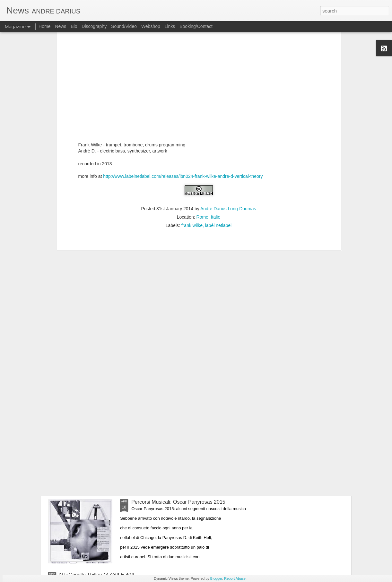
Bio (74, 26)
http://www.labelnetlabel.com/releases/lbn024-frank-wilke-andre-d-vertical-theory (183, 60)
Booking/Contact (196, 26)
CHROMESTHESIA (154, 356)
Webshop (151, 26)
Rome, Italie (209, 101)
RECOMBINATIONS (155, 429)
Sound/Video (124, 26)
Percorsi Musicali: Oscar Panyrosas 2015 (178, 502)
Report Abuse (235, 578)
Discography (94, 26)
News (61, 26)
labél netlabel (218, 109)
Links (170, 26)
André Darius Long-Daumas (228, 93)
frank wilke (192, 109)
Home (44, 26)
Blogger (216, 578)
